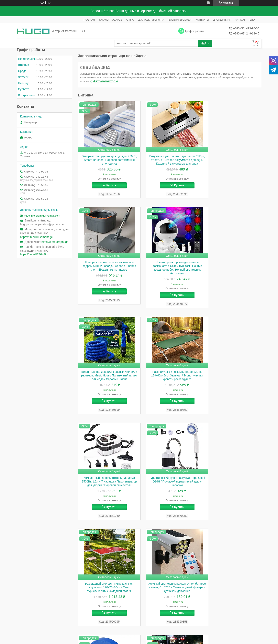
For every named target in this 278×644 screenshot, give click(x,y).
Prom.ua (156, 553)
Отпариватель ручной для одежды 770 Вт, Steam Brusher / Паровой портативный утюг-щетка (107, 160)
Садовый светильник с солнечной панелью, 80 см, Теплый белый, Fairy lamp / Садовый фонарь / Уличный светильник (232, 492)
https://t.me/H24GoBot (34, 254)
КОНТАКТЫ (202, 20)
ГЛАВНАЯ (89, 20)
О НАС (130, 20)
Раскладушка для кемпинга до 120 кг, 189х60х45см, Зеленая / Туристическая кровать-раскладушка (232, 270)
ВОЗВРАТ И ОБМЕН (180, 20)
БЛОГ (253, 20)
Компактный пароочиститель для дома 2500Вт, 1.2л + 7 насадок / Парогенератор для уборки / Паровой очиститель (107, 382)
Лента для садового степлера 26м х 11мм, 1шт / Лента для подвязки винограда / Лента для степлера (170, 490)
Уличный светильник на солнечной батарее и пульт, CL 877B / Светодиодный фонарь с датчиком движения (107, 492)
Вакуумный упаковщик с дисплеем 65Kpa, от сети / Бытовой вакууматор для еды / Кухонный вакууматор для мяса (169, 162)
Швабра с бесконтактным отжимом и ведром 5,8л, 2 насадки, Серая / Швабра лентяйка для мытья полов (232, 160)
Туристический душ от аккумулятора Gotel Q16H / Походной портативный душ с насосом (170, 380)
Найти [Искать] (205, 43)
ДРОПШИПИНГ (222, 20)
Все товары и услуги (245, 541)
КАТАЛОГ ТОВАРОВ (110, 20)
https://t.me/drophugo (55, 242)
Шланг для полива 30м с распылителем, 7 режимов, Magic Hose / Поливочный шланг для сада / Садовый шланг (169, 272)
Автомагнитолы (105, 81)
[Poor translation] (15, 585)
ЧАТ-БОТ (240, 20)
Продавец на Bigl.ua (139, 557)
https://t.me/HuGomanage (36, 237)
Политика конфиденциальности (159, 561)
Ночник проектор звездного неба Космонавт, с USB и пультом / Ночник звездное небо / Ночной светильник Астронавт (107, 272)
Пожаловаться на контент (125, 561)
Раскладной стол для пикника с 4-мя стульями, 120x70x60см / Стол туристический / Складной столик (232, 380)
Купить (109, 185)
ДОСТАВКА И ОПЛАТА (151, 20)
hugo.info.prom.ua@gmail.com (42, 216)
